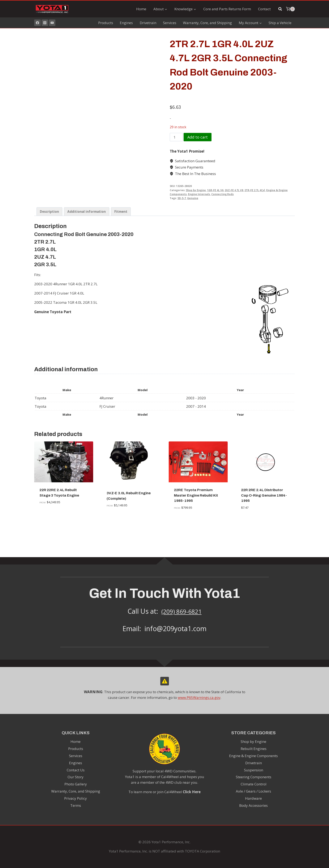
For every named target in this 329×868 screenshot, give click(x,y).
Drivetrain (148, 23)
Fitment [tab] (121, 243)
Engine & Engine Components (253, 756)
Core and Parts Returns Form (227, 9)
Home (141, 9)
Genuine (193, 198)
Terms (76, 806)
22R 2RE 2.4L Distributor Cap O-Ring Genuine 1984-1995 (264, 526)
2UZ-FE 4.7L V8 (234, 190)
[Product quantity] (176, 137)
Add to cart (198, 137)
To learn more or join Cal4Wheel (164, 792)
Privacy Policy (76, 799)
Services (170, 23)
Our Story (76, 777)
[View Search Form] (280, 9)
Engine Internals (199, 194)
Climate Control (254, 784)
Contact (264, 9)
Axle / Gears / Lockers (253, 791)
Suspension (254, 770)
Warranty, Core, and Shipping (207, 23)
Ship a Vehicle (280, 23)
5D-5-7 (182, 198)
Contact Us (76, 770)
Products (106, 23)
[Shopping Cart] (290, 9)
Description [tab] (49, 243)
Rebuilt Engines (254, 749)
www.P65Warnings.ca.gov (199, 697)
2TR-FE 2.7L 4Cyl (255, 190)
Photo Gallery (76, 784)
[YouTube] (52, 23)
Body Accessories (253, 806)
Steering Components (254, 777)
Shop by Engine (196, 190)
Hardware (253, 799)
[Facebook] (37, 23)
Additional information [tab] (87, 243)
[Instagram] (45, 23)
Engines (126, 23)
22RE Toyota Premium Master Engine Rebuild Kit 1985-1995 (196, 526)
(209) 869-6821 (181, 611)
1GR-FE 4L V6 (215, 190)
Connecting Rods (223, 194)
